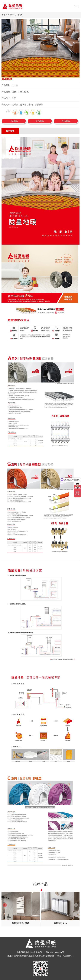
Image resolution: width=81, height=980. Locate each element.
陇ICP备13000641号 (55, 952)
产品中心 (12, 15)
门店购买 (14, 121)
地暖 (20, 15)
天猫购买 (66, 121)
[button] (76, 905)
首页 (4, 15)
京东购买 (40, 121)
